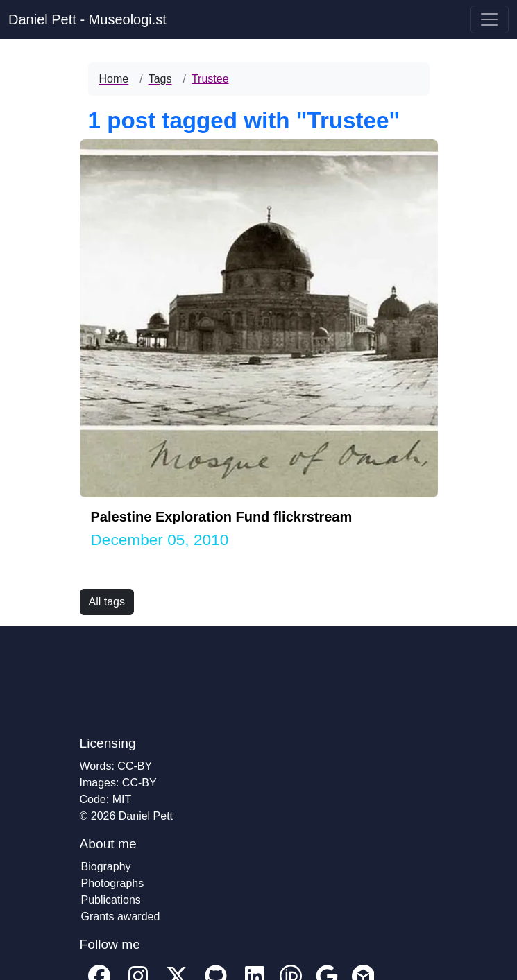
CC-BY (135, 766)
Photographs (113, 883)
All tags (107, 602)
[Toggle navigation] (489, 19)
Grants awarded (121, 917)
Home (114, 79)
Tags (160, 79)
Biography (106, 867)
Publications (111, 900)
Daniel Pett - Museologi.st (87, 19)
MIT (122, 799)
